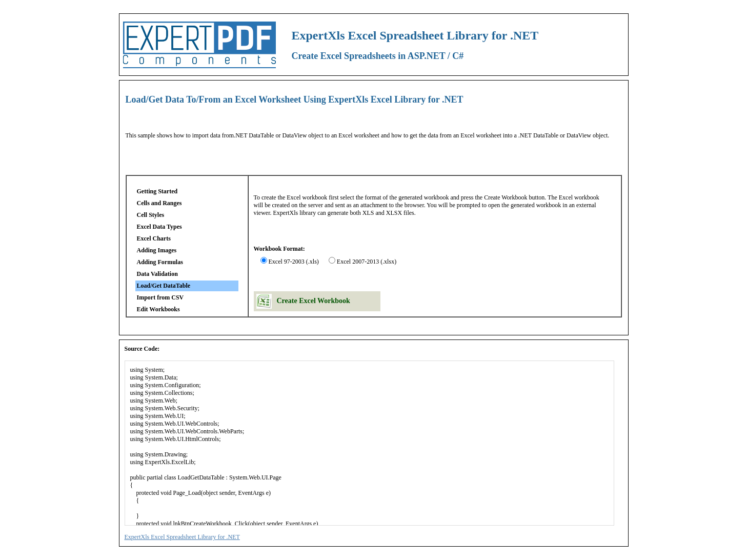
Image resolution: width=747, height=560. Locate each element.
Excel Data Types (159, 227)
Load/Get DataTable (164, 286)
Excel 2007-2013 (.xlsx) (367, 262)
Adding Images (157, 250)
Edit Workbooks (158, 309)
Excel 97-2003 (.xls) (294, 262)
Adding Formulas (160, 262)
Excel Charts (154, 238)
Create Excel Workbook (314, 301)
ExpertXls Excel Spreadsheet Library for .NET (182, 537)
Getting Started (157, 191)
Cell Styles (151, 215)
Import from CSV (160, 297)
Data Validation (157, 274)
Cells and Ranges (159, 203)
